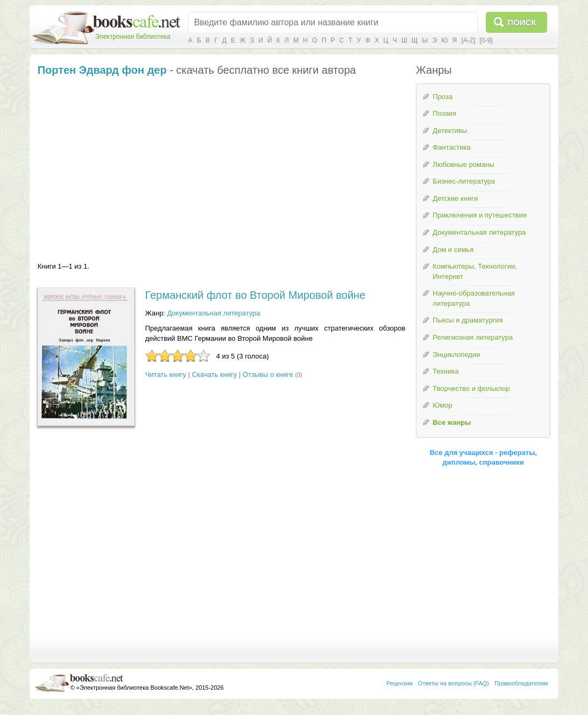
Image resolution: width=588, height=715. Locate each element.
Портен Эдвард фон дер (102, 70)
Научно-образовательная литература (474, 298)
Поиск (522, 22)
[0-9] (486, 40)
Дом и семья (453, 250)
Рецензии (399, 683)
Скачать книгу (215, 374)
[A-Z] (468, 40)
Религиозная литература (473, 337)
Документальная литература (214, 313)
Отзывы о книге (268, 374)
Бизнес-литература (464, 181)
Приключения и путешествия (480, 215)
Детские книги (455, 198)
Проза (442, 97)
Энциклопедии (456, 355)
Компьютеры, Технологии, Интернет (474, 271)
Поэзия (444, 113)
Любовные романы (463, 164)
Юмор (442, 405)
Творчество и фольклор (471, 388)
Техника (445, 371)
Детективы (450, 131)
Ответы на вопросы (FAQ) (454, 683)
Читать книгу (166, 374)
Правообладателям (521, 683)
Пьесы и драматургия (467, 320)
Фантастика (451, 147)
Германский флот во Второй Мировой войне (256, 295)
